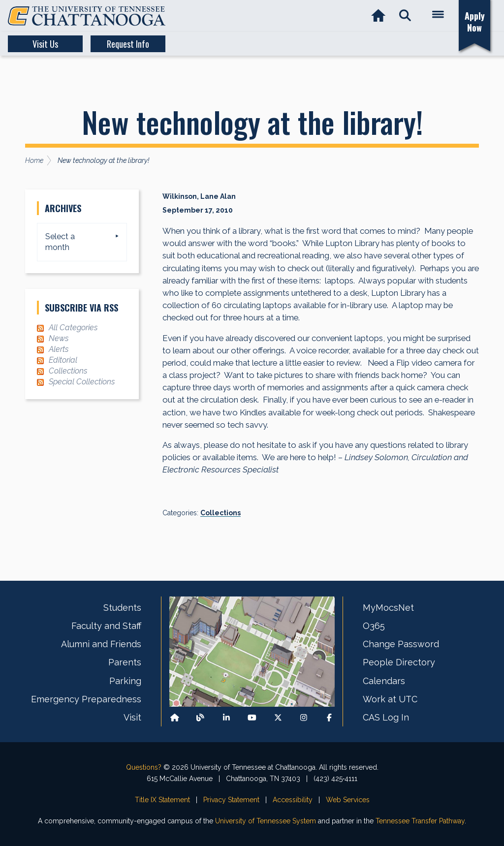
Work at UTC (390, 699)
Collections (220, 513)
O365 (374, 626)
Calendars (384, 681)
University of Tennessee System (266, 821)
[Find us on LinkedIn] (226, 718)
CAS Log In (386, 717)
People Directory (399, 662)
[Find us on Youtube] (252, 718)
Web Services (348, 800)
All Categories (73, 328)
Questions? (144, 767)
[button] (405, 16)
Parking (125, 681)
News (59, 338)
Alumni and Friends (101, 644)
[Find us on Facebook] (329, 718)
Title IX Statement (162, 800)
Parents (125, 662)
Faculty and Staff (106, 626)
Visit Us (45, 44)
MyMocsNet (388, 608)
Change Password (401, 644)
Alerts (59, 349)
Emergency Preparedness (86, 699)
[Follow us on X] (278, 718)
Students (122, 608)
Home (34, 160)
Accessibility (293, 800)
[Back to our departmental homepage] (175, 718)
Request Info (128, 44)
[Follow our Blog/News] (200, 718)
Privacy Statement (231, 800)
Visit (132, 717)
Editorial (63, 360)
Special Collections (82, 382)
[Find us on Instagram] (304, 718)
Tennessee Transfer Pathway (420, 821)
